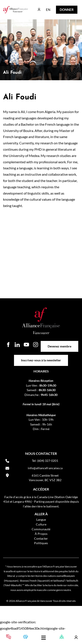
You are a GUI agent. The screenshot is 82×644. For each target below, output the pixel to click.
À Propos (41, 534)
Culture (41, 524)
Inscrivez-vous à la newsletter (41, 357)
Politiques (41, 543)
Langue (41, 520)
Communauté (41, 529)
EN (45, 8)
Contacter (41, 538)
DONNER (63, 9)
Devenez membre (59, 343)
